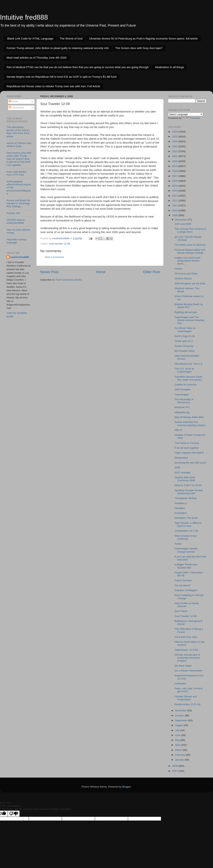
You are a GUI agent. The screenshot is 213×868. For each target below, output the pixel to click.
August (179, 725)
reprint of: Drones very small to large (19, 145)
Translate (191, 118)
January (180, 760)
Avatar (178, 544)
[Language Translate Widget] (186, 114)
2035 (177, 468)
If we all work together (187, 448)
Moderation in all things (169, 67)
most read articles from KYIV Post (17, 173)
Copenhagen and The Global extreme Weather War (190, 320)
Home (101, 272)
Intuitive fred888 (24, 17)
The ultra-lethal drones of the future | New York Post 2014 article (18, 132)
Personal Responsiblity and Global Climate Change (190, 251)
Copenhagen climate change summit (186, 550)
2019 (175, 166)
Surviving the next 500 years (190, 463)
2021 (175, 156)
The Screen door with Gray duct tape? (139, 48)
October (180, 716)
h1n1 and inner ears (186, 637)
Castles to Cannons (186, 385)
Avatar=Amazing (184, 346)
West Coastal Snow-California (186, 537)
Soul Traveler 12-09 (186, 616)
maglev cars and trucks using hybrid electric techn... (187, 261)
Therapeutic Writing (185, 498)
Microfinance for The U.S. (189, 364)
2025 (175, 137)
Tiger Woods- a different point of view (188, 524)
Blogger (126, 787)
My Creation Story (185, 351)
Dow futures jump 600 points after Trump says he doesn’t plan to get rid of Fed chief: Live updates (19, 159)
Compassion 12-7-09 (186, 531)
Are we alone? (183, 585)
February (180, 755)
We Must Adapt (183, 666)
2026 (175, 132)
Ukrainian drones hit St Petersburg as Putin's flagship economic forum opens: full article (143, 38)
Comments (16, 108)
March (179, 750)
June (178, 735)
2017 (175, 176)
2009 (175, 215)
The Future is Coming (187, 443)
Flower (178, 269)
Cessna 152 (13, 213)
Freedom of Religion (186, 590)
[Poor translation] (14, 814)
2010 (175, 210)
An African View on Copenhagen (185, 330)
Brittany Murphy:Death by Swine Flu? (189, 306)
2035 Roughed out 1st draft (190, 283)
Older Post (151, 272)
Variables (180, 508)
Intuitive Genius (183, 278)
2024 (175, 141)
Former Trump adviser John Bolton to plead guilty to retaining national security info (58, 48)
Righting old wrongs (186, 312)
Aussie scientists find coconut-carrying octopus (190, 424)
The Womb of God (71, 38)
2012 (175, 201)
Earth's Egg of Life (185, 336)
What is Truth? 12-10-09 (188, 485)
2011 (175, 205)
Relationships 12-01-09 (187, 704)
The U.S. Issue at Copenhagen (184, 370)
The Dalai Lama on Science (190, 245)
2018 (175, 171)
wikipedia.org (182, 412)
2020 (175, 161)
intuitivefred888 (20, 257)
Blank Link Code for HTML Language (30, 38)
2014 (175, 191)
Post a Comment (54, 257)
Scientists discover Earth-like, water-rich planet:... (189, 378)
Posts (13, 101)
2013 (175, 196)
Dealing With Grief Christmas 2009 (185, 479)
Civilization (181, 684)
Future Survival (183, 580)
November (181, 710)
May (178, 740)
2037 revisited (182, 473)
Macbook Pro (182, 407)
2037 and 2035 (183, 224)
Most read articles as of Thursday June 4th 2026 (37, 58)
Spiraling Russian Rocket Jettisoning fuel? (189, 492)
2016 (175, 181)
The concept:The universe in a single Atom (190, 230)
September (182, 720)
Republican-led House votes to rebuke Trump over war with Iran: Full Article (53, 86)
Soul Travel (181, 611)
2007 (175, 771)
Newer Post (49, 272)
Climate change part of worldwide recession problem (187, 658)
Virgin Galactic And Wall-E (189, 453)
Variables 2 (181, 503)
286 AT (178, 430)
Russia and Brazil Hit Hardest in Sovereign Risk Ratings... (18, 203)
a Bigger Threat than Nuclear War (186, 566)
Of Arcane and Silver (186, 274)
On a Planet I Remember (188, 671)
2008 (175, 766)
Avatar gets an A (184, 341)
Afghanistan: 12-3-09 (186, 650)
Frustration (181, 513)
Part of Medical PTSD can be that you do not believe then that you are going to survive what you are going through (78, 67)
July (178, 730)
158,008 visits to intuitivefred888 (16, 221)
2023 (175, 146)
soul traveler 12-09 (60, 244)
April (178, 745)
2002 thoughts (183, 389)
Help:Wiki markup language (16, 241)
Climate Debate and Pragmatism (186, 698)
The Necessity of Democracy (184, 401)
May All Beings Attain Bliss (189, 417)
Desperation (181, 458)
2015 (175, 186)
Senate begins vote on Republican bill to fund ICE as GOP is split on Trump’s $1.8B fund (61, 77)
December (181, 220)
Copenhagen (182, 395)
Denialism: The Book (186, 518)
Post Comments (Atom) (69, 280)
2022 (175, 151)
